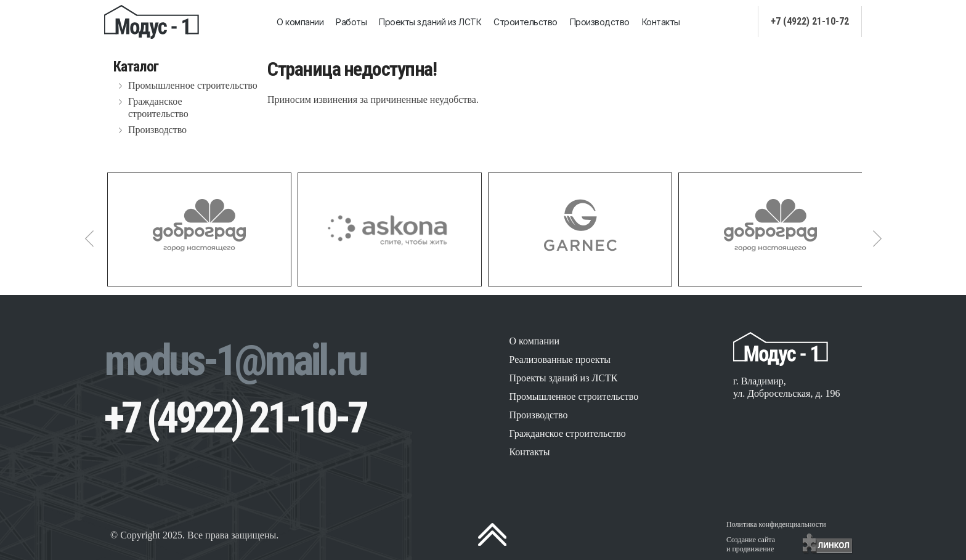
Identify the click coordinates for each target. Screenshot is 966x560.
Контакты (661, 22)
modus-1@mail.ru (235, 360)
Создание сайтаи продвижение (751, 544)
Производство (600, 22)
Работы (351, 22)
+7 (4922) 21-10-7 (235, 418)
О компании (300, 22)
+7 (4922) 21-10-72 (810, 21)
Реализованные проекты (560, 359)
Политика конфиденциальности (776, 524)
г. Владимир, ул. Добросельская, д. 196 (787, 387)
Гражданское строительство (158, 108)
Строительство (526, 22)
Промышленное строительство (193, 85)
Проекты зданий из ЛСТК (430, 22)
